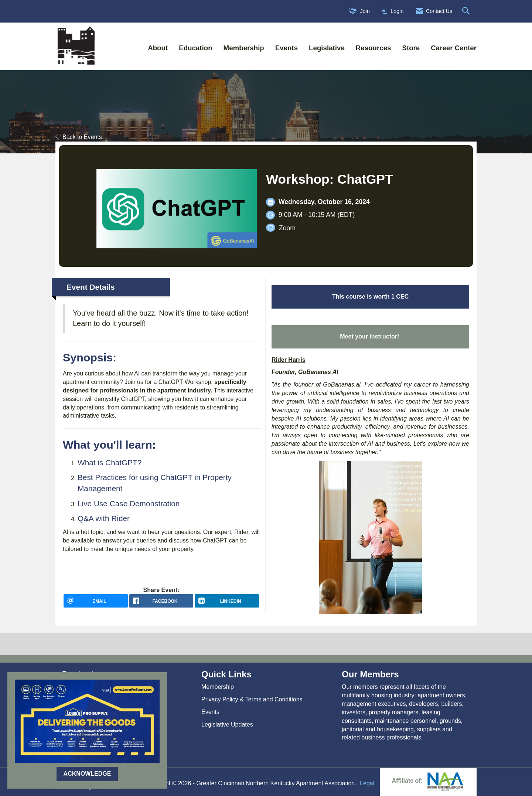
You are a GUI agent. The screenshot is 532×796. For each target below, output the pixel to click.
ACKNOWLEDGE (87, 774)
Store (411, 48)
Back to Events (79, 137)
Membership (244, 48)
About (158, 48)
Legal (367, 783)
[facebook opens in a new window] (161, 603)
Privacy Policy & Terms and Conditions (252, 699)
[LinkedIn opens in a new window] (227, 603)
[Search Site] (467, 11)
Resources (374, 48)
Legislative (327, 48)
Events (287, 48)
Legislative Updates (227, 724)
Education (195, 48)
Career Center (454, 48)
